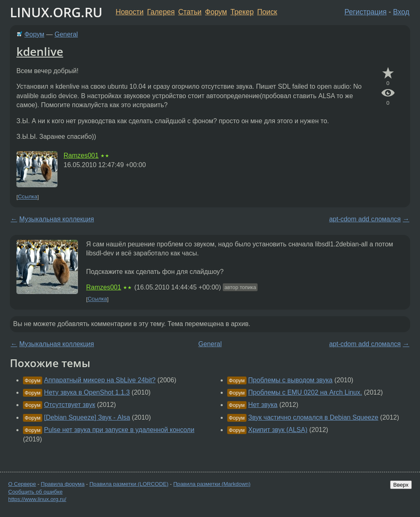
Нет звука (263, 405)
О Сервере (22, 484)
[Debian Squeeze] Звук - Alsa (87, 417)
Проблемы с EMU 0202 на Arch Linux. (305, 392)
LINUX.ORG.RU (56, 12)
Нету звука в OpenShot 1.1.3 (87, 392)
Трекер (242, 12)
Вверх (401, 485)
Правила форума (63, 484)
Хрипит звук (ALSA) (278, 430)
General (66, 34)
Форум (216, 12)
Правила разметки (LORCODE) (129, 484)
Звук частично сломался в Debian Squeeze (313, 417)
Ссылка (28, 197)
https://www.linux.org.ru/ (37, 499)
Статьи (190, 12)
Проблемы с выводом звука (290, 380)
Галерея (161, 12)
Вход (401, 12)
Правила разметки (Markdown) (212, 484)
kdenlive (40, 51)
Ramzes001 (81, 155)
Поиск (267, 12)
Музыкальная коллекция (57, 219)
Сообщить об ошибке (35, 492)
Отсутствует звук (70, 405)
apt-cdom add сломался (365, 219)
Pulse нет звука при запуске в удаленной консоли (119, 430)
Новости (130, 12)
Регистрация (366, 12)
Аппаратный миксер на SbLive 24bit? (100, 380)
